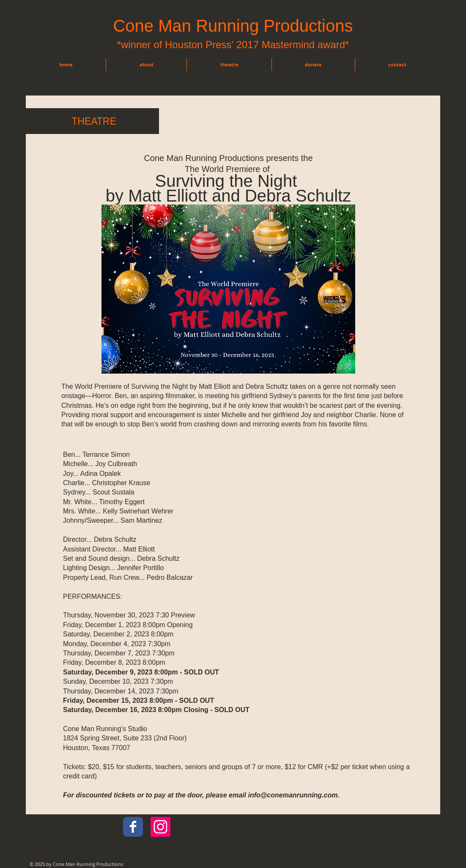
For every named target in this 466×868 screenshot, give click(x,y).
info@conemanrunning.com (293, 795)
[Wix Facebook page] (133, 827)
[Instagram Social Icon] (160, 827)
